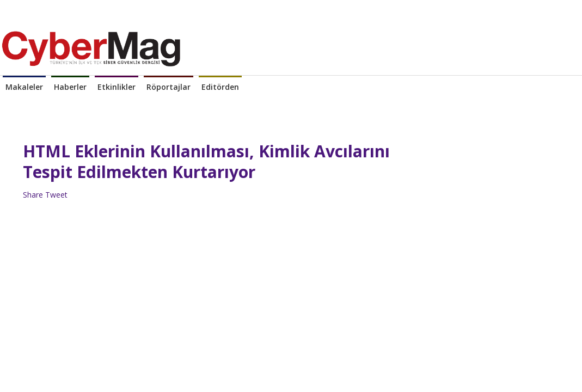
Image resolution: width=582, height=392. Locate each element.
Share (33, 195)
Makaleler (24, 87)
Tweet (56, 195)
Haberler (70, 87)
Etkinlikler (117, 87)
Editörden (220, 87)
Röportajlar (169, 87)
